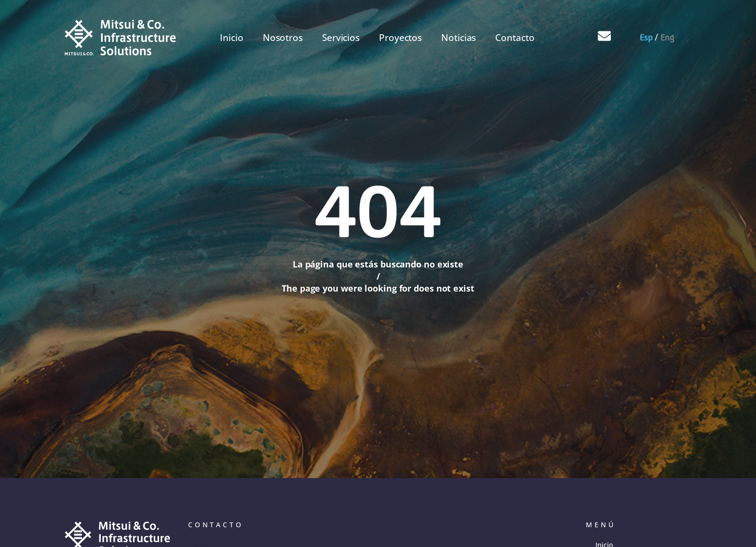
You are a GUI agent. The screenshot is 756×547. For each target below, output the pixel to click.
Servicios (341, 38)
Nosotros (283, 38)
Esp (646, 37)
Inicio (231, 38)
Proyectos (400, 38)
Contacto (515, 38)
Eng (668, 37)
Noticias (459, 38)
